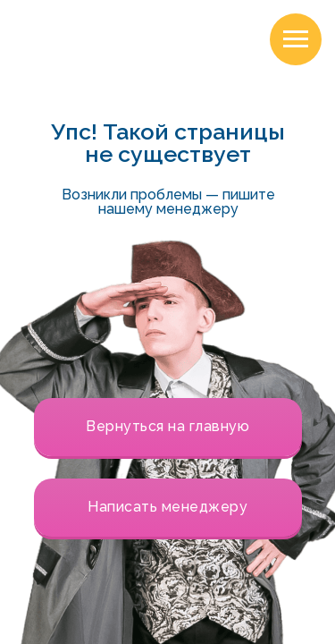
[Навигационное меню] (296, 39)
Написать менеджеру (167, 507)
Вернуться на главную (167, 426)
